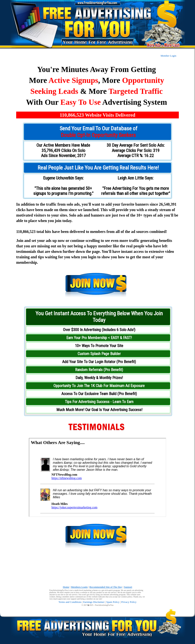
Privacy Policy (129, 602)
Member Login (168, 56)
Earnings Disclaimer (94, 602)
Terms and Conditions (70, 602)
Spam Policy (113, 602)
